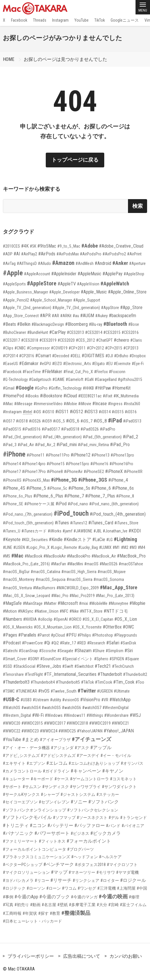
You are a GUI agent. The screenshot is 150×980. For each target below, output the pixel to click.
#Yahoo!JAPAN (90, 731)
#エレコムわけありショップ (94, 763)
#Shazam (83, 651)
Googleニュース (125, 20)
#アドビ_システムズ (21, 755)
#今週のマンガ (84, 897)
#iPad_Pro (120, 445)
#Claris (136, 340)
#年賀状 (30, 913)
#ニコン (38, 825)
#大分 (102, 905)
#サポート (12, 787)
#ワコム (69, 888)
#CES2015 (112, 332)
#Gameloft (75, 379)
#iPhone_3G (64, 480)
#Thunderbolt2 (135, 674)
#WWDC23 (30, 731)
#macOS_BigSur (16, 572)
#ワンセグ (87, 888)
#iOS (37, 412)
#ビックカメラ (106, 833)
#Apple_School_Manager (51, 300)
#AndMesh (85, 263)
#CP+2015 (114, 348)
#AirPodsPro (91, 254)
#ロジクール (133, 880)
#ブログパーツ (81, 849)
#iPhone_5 (36, 488)
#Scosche (48, 651)
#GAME (58, 379)
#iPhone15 (56, 464)
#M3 (133, 547)
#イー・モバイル (116, 755)
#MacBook (33, 556)
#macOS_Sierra (79, 579)
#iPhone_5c (57, 488)
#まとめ (31, 739)
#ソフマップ (64, 818)
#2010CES (11, 246)
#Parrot (44, 635)
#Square (132, 659)
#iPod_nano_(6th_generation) (114, 504)
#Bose (134, 324)
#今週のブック (55, 897)
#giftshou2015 (130, 379)
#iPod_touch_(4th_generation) (118, 514)
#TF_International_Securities (70, 674)
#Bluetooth (115, 324)
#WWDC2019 (100, 723)
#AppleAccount (37, 274)
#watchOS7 (92, 708)
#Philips (84, 635)
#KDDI (135, 531)
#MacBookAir (55, 556)
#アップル (101, 748)
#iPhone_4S (14, 488)
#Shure (99, 651)
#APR (45, 316)
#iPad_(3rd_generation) (22, 437)
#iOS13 (91, 412)
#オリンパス (132, 763)
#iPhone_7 (74, 496)
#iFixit (108, 396)
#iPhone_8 (125, 496)
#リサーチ (61, 880)
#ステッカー (108, 794)
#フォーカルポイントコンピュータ (34, 849)
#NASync (26, 611)
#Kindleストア (77, 539)
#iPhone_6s (123, 488)
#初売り (22, 905)
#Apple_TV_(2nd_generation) (27, 308)
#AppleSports (14, 284)
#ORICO (75, 619)
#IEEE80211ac (90, 396)
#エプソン (36, 763)
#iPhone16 (99, 464)
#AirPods (47, 254)
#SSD (8, 666)
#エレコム (57, 763)
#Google (25, 388)
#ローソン (36, 888)
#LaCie (99, 539)
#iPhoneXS (12, 480)
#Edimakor (29, 363)
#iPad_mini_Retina (93, 445)
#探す (43, 913)
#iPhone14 (12, 464)
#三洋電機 (107, 888)
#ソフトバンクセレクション (93, 810)
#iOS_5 (59, 421)
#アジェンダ (62, 748)
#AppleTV (67, 284)
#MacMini (75, 564)
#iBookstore (51, 396)
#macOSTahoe (131, 564)
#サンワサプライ (85, 787)
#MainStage (33, 603)
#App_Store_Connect (21, 316)
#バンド (113, 826)
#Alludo (44, 263)
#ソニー (79, 802)
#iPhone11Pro (58, 455)
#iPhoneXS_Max (36, 480)
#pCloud (58, 635)
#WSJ (135, 715)
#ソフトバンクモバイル (27, 817)
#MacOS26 (109, 564)
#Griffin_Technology (65, 388)
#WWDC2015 (32, 723)
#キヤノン (113, 771)
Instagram (60, 20)
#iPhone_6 (101, 488)
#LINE (8, 547)
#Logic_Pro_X (38, 547)
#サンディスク (56, 787)
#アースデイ (88, 755)
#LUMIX (105, 547)
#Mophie (137, 603)
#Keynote (12, 539)
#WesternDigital (116, 708)
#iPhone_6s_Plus (18, 496)
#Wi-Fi (38, 715)
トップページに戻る (75, 160)
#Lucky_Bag (88, 547)
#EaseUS (10, 364)
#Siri (129, 651)
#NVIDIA (30, 619)
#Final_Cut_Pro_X (78, 372)
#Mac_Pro (60, 596)
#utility (56, 700)
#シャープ (50, 794)
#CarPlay (57, 332)
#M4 (141, 547)
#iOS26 (35, 421)
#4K (25, 246)
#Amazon (63, 263)
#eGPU (45, 364)
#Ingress (115, 404)
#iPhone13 (100, 455)
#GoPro (41, 388)
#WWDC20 (12, 723)
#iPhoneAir (73, 472)
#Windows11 (75, 715)
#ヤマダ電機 (127, 872)
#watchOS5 (51, 708)
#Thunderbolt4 (43, 682)
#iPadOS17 (51, 429)
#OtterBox (112, 627)
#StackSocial (24, 666)
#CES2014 (94, 332)
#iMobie (70, 404)
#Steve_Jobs (49, 666)
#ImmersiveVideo (48, 404)
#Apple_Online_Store (127, 292)
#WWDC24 (49, 731)
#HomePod (13, 396)
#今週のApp (26, 897)
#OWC (128, 627)
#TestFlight (34, 674)
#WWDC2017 (55, 723)
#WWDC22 (12, 731)
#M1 (116, 547)
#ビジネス (80, 833)
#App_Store (131, 307)
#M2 (125, 547)
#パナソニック (18, 833)
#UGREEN (105, 691)
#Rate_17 (68, 643)
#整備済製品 (76, 913)
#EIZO (57, 364)
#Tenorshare (13, 674)
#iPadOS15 (12, 429)
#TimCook (104, 682)
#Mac (17, 556)
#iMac (8, 404)
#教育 (55, 913)
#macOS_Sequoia (51, 579)
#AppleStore (42, 283)
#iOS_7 (86, 421)
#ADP (8, 254)
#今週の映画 (113, 896)
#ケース (62, 779)
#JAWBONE (83, 531)
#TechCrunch (123, 666)
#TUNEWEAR (26, 691)
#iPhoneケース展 (39, 504)
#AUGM (87, 316)
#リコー (42, 880)
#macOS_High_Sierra (79, 572)
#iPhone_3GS (93, 480)
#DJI (109, 356)
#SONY (33, 659)
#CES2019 (48, 340)
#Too (140, 682)
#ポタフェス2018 (90, 865)
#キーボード (42, 779)
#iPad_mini (67, 445)
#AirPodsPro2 (114, 254)
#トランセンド (133, 818)
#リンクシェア (86, 880)
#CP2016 (27, 356)
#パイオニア (133, 826)
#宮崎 (114, 905)
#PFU (71, 635)
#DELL (75, 356)
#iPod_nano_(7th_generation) (28, 514)
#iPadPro (108, 429)
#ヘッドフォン (85, 857)
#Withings (95, 715)
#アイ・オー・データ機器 (26, 748)
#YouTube (12, 739)
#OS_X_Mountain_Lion (53, 627)
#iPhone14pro (34, 464)
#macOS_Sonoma (109, 579)
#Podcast (12, 643)
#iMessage (23, 404)
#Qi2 (55, 643)
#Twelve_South (64, 691)
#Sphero (101, 659)
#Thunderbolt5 (68, 682)
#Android (103, 263)
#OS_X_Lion (126, 619)
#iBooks (32, 396)
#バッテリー (60, 825)
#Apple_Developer (64, 292)
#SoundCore (51, 659)
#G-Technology (15, 379)
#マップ (59, 872)
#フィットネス (52, 841)
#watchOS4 (31, 708)
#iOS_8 (100, 421)
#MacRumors (44, 588)
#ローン (54, 888)
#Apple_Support (87, 300)
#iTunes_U (12, 531)
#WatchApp (120, 700)
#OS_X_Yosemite (87, 627)
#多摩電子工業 (82, 905)
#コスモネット (123, 779)
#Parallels (27, 635)
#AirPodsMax (68, 254)
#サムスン (32, 787)
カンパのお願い (126, 956)
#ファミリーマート (20, 841)
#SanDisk (128, 643)
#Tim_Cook (124, 682)
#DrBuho (121, 356)
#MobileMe (98, 603)
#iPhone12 (81, 455)
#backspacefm (122, 316)
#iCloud (70, 396)
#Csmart (43, 356)
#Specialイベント (78, 659)
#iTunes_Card (101, 523)
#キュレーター (16, 779)
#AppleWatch (115, 284)
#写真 (8, 905)
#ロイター (110, 880)
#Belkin (24, 324)
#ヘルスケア (110, 857)
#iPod (61, 504)
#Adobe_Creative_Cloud (121, 246)
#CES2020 (66, 340)
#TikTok (87, 682)
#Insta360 (132, 404)
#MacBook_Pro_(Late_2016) (26, 564)
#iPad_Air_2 (45, 445)
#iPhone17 (12, 472)
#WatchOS (12, 708)
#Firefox (101, 372)
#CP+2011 (77, 348)
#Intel (28, 412)
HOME (9, 59)
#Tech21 (103, 666)
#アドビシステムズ (58, 755)
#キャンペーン (86, 771)
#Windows (54, 715)
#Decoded (61, 356)
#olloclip (45, 619)
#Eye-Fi (138, 364)
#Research (96, 643)
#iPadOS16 (31, 429)
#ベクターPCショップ (23, 865)
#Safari (113, 643)
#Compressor (38, 348)
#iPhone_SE (13, 504)
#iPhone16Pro (121, 464)
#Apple (13, 273)
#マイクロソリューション (26, 872)
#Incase (100, 404)
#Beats (9, 324)
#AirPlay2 (29, 254)
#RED (82, 643)
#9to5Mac (47, 246)
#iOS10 (48, 412)
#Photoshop (103, 635)
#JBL (98, 531)
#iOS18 (22, 421)
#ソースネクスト (92, 818)
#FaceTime (32, 372)
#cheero (121, 340)
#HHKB (88, 388)
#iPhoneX (114, 471)
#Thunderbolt (110, 674)
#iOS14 (105, 412)
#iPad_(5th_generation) (102, 437)
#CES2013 (75, 332)
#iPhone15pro (77, 464)
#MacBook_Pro (131, 556)
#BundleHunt (38, 332)
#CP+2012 (95, 348)
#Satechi (10, 651)
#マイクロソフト (122, 865)
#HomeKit (121, 388)
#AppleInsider (64, 274)
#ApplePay (112, 274)
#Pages (10, 635)
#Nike (74, 611)
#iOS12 (76, 412)
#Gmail (9, 388)
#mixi (84, 603)
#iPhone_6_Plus (48, 496)
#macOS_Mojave (112, 572)
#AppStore (110, 308)
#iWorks (55, 531)
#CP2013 (131, 348)
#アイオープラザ (55, 740)
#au (76, 316)
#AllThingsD (27, 263)
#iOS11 (62, 412)
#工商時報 (12, 913)
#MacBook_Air (104, 556)
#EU (109, 364)
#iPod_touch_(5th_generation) (28, 523)
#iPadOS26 (90, 429)
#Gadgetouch (40, 379)
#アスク (82, 748)
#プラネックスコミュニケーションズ (36, 857)
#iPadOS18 (70, 429)
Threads (40, 20)
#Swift (68, 666)
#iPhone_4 (118, 480)
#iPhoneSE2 (94, 472)
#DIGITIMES (93, 356)
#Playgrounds (126, 635)
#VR (105, 700)
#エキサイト (14, 763)
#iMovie (85, 404)
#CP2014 (10, 356)
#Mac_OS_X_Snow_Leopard (26, 596)
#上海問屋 (126, 888)
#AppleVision (88, 284)
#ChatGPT (104, 340)
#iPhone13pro (122, 455)
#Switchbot (84, 666)
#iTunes (62, 523)
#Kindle (56, 539)
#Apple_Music (94, 292)
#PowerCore (32, 643)
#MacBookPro (79, 556)
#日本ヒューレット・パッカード (32, 921)
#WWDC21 (120, 723)
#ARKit (66, 316)
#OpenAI (61, 619)
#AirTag (9, 263)
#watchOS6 (72, 708)
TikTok (100, 20)
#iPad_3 (10, 445)
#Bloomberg (76, 324)
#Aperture (137, 263)
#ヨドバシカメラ (18, 880)
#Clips (8, 348)
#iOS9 (47, 421)
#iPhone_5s (79, 488)
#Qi (47, 643)
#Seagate (65, 651)
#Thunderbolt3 (16, 682)
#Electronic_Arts (77, 364)
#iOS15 (118, 412)
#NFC (64, 611)
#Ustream (41, 700)
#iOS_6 (73, 421)
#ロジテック (14, 888)
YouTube (82, 20)
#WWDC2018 (77, 723)
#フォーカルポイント (89, 841)
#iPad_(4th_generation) (62, 437)
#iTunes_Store (126, 523)
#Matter (50, 603)
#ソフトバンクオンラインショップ (34, 810)
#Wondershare (116, 715)
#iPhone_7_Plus (100, 496)
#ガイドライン (56, 771)
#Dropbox (138, 356)
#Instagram (12, 412)
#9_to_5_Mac (69, 246)
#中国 (142, 888)
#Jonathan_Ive (115, 531)
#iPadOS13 (132, 421)
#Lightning (125, 539)
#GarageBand (106, 379)
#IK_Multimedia (126, 396)
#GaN (89, 379)
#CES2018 (30, 340)
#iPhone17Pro (34, 472)
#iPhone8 (55, 472)
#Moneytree (118, 603)
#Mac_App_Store (119, 587)
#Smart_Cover (15, 659)
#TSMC (9, 691)
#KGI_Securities (35, 540)
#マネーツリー (82, 872)
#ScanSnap (28, 651)
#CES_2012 (85, 340)
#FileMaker (52, 372)
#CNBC (20, 348)
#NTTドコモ (116, 611)
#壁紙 (63, 905)
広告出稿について (82, 956)
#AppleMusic (89, 274)
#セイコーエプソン (20, 802)
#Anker (120, 263)
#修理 (134, 897)
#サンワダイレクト (119, 787)
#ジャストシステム (78, 794)
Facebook (19, 20)
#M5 (7, 556)
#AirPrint (134, 254)
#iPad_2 (130, 437)
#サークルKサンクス (21, 794)
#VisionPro (90, 700)
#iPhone (14, 454)
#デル (114, 818)
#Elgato (98, 364)
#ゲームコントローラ (89, 779)
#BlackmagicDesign (48, 324)
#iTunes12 (79, 523)
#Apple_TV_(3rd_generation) (76, 308)
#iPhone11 (36, 455)
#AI (17, 254)
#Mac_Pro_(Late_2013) (115, 596)
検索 (138, 206)
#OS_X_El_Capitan (98, 619)
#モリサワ (106, 872)
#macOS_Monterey (19, 579)
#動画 (35, 905)
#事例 (8, 897)
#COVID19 (59, 348)
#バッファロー (90, 825)
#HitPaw (103, 388)
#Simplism (115, 651)
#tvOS (44, 691)
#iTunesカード (34, 531)
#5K (33, 246)
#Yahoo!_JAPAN (119, 731)
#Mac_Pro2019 (82, 596)
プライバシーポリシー (31, 956)
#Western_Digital (17, 715)
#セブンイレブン (54, 802)
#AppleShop (134, 274)
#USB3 (26, 700)
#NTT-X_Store (91, 611)
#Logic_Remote (64, 547)
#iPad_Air (26, 445)
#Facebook (12, 372)
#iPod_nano (78, 504)
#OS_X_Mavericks (18, 627)
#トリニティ (16, 825)
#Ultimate (122, 691)
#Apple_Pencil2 (16, 300)
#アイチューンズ (92, 739)
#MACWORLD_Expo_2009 (78, 588)
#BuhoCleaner (14, 332)
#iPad (115, 420)
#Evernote (122, 364)
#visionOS (71, 700)
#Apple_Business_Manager (25, 292)
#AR (55, 316)
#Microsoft (68, 603)
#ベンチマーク (59, 864)
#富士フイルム (133, 905)
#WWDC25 (67, 731)
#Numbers (12, 619)
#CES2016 (130, 332)
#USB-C (11, 699)
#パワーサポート (52, 833)
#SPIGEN (117, 659)
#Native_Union (46, 611)
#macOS (91, 564)
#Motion (10, 611)
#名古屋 (49, 905)
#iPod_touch (71, 513)
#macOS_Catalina (45, 572)
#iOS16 (131, 412)
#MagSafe (12, 603)
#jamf (67, 531)
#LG (109, 540)
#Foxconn (117, 372)
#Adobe (90, 246)
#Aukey (101, 316)
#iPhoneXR (133, 472)
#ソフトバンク (104, 802)
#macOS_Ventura (17, 588)
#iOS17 (9, 421)
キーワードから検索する (32, 189)
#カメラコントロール (22, 771)
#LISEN (19, 547)
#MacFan (58, 564)
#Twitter (87, 691)
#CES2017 (11, 340)
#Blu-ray (96, 324)
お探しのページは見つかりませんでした (65, 59)
